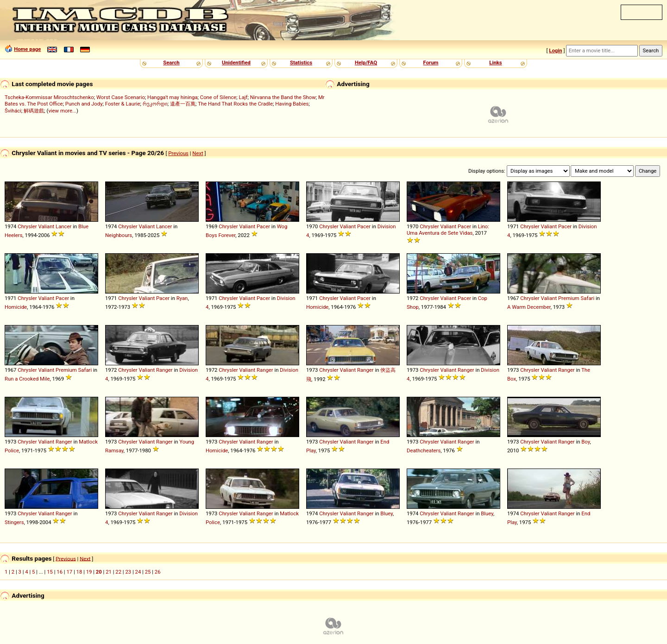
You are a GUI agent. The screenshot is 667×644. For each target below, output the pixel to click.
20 (99, 572)
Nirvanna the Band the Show (283, 97)
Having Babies (292, 104)
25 (148, 572)
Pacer (263, 226)
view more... (62, 111)
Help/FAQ (366, 63)
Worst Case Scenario (121, 97)
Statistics (301, 63)
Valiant (46, 226)
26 (158, 572)
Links (495, 63)
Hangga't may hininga (172, 97)
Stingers (14, 522)
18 (79, 572)
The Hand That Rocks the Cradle (235, 104)
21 (109, 572)
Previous (178, 153)
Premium (569, 298)
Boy (585, 442)
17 (69, 572)
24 (138, 572)
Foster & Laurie (123, 104)
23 (128, 572)
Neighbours (119, 235)
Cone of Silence (218, 97)
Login (555, 50)
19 (89, 572)
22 (118, 572)
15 (50, 572)
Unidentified (236, 63)
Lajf (243, 97)
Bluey (387, 513)
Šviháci (13, 111)
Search (171, 63)
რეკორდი (155, 104)
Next (198, 153)
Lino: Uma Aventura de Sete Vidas (448, 230)
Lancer (63, 226)
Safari (588, 298)
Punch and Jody (84, 104)
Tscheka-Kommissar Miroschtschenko (49, 97)
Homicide (16, 307)
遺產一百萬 (183, 104)
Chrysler (27, 226)
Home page (27, 49)
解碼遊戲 (34, 111)
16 (60, 572)
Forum (431, 63)
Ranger (164, 370)
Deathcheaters (424, 450)
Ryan (182, 298)
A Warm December (529, 307)
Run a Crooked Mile (27, 379)
